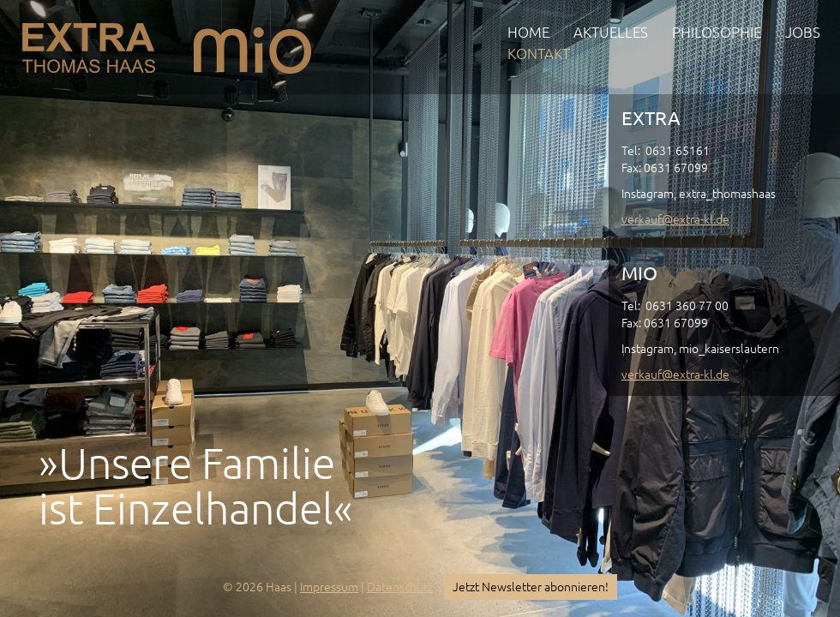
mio (252, 44)
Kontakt (539, 54)
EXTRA (88, 44)
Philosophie (717, 32)
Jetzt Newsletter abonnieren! (531, 587)
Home (528, 32)
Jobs (803, 32)
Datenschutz (400, 587)
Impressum (329, 587)
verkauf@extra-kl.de (675, 219)
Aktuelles (611, 32)
